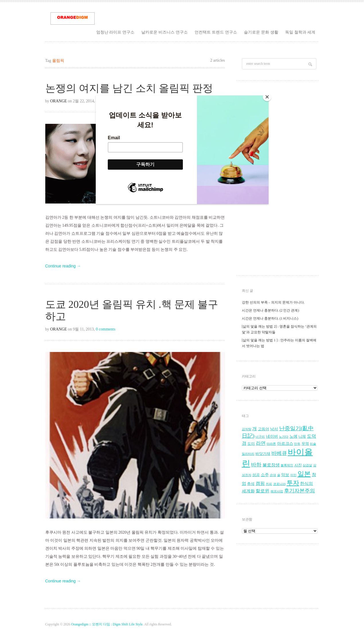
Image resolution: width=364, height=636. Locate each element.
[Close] (267, 97)
